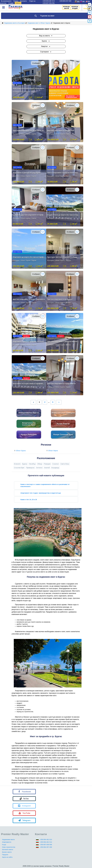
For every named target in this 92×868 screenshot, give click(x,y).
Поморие (47, 464)
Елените (17, 464)
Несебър (32, 464)
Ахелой (47, 468)
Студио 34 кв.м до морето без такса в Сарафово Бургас (64, 215)
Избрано (87, 7)
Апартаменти (7, 842)
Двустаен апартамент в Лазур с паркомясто (29, 299)
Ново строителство (9, 847)
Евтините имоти (8, 850)
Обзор (40, 464)
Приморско (30, 468)
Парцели (5, 855)
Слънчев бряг (19, 468)
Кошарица (55, 468)
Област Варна (52, 451)
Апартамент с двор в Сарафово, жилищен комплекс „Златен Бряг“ (29, 341)
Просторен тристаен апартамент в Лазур (62, 257)
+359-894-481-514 (46, 842)
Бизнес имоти (7, 852)
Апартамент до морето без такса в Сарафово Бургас (29, 257)
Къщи (4, 845)
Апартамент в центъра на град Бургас (27, 173)
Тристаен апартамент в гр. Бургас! (60, 299)
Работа (18, 3)
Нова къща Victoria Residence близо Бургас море (29, 88)
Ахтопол (39, 468)
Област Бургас (20, 451)
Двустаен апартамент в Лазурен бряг (61, 131)
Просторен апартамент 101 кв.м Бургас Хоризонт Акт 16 (29, 131)
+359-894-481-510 (46, 840)
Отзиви (11, 3)
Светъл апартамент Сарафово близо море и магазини (64, 173)
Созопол (56, 464)
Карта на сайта (7, 857)
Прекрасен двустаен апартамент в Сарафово (29, 215)
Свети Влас (65, 464)
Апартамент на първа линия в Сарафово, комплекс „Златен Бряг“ (29, 384)
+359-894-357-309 (46, 847)
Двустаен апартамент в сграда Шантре (61, 384)
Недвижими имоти (8, 840)
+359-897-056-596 (48, 3)
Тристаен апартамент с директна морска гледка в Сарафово (64, 341)
